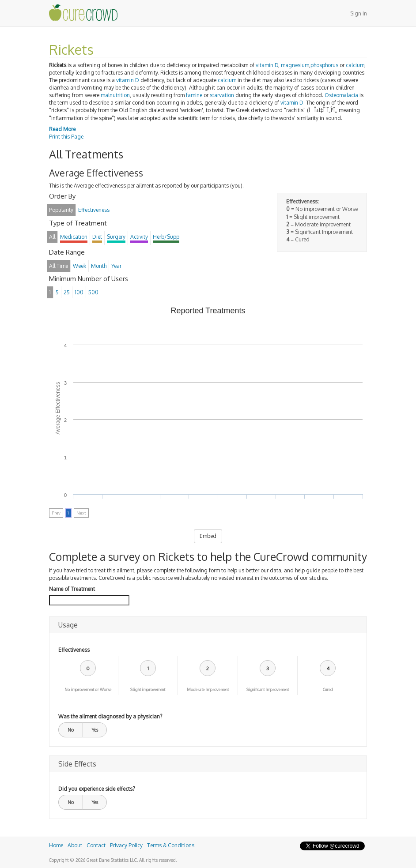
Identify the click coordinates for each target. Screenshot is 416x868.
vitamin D (267, 65)
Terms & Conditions (171, 845)
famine (194, 95)
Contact (96, 845)
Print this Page (66, 137)
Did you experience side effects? (96, 789)
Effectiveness (74, 650)
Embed (208, 536)
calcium (355, 65)
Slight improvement (148, 690)
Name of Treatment (72, 589)
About (75, 845)
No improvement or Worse (88, 690)
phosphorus (324, 65)
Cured (328, 690)
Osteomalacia (341, 95)
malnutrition (115, 95)
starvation (222, 95)
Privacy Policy (126, 845)
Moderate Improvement (208, 690)
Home (56, 845)
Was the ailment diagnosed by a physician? (110, 716)
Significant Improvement (268, 690)
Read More (62, 129)
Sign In (359, 13)
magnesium (295, 65)
